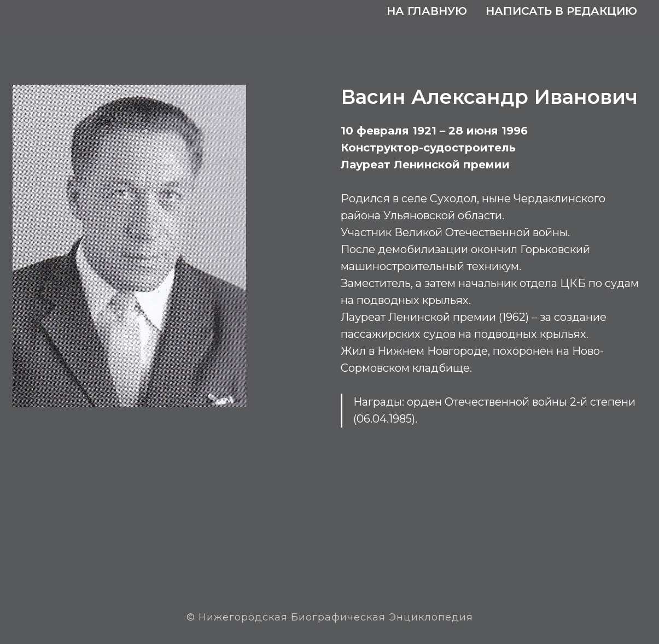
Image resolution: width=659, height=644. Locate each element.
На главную (427, 11)
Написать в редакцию (561, 11)
